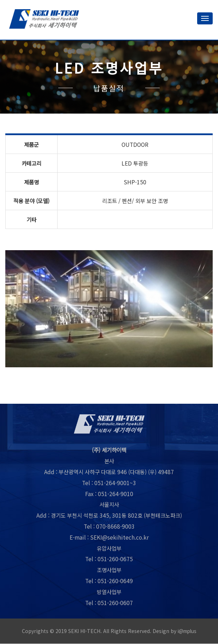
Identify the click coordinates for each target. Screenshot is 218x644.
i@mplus (187, 632)
